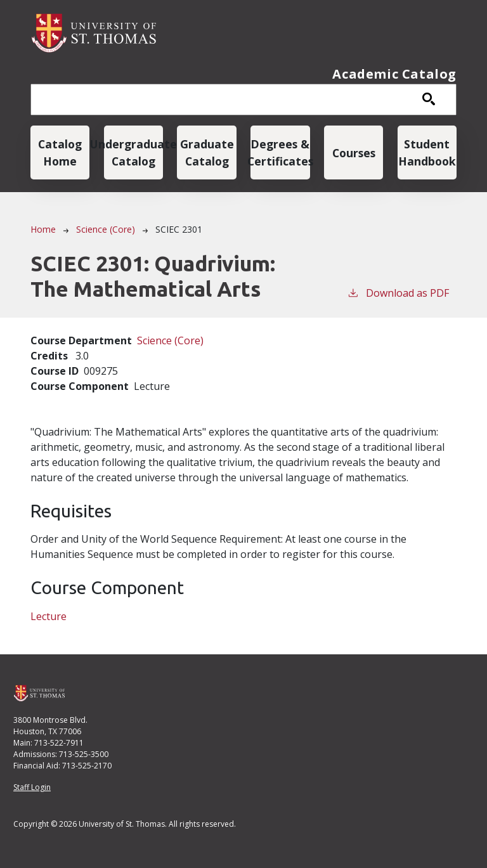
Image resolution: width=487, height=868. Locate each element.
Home (43, 229)
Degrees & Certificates (280, 152)
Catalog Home (60, 152)
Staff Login (32, 787)
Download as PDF (398, 293)
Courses (354, 153)
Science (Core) (106, 229)
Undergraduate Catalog (133, 152)
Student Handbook (427, 152)
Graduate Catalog (207, 152)
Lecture (49, 616)
